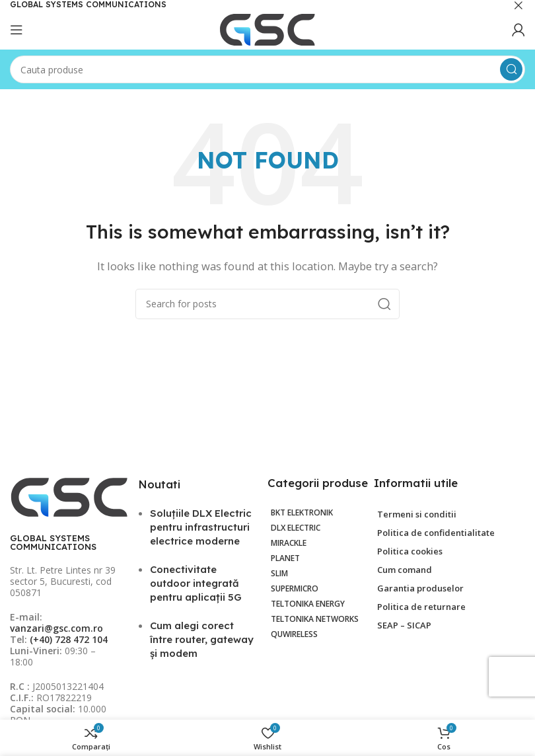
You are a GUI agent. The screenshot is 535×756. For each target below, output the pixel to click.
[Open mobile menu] (17, 30)
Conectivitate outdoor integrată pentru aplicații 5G (196, 583)
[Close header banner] (518, 5)
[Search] (267, 69)
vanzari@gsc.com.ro (56, 628)
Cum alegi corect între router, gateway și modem (202, 639)
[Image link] (69, 496)
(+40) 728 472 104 (69, 639)
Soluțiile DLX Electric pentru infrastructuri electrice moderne (201, 527)
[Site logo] (267, 28)
